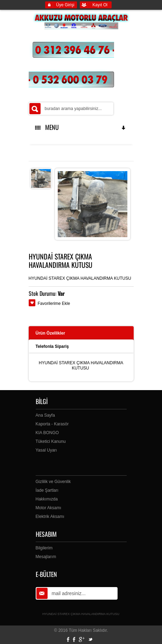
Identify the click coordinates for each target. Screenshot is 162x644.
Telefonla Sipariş (52, 346)
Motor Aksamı (48, 508)
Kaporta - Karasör (52, 424)
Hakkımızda (47, 499)
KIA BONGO (47, 433)
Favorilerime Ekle (54, 303)
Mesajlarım (46, 557)
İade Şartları (47, 490)
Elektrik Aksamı (50, 517)
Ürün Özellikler (51, 333)
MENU (81, 127)
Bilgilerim (44, 548)
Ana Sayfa (45, 415)
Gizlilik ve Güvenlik (53, 482)
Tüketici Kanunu (51, 441)
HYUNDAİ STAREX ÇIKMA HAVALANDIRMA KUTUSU (81, 614)
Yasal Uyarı (46, 450)
